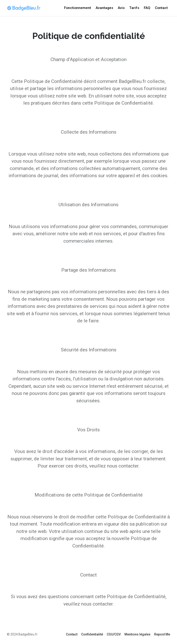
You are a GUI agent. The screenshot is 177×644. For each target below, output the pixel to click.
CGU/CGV (114, 634)
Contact (161, 8)
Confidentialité (92, 634)
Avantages (104, 8)
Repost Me (162, 634)
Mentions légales (137, 634)
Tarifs (134, 8)
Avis (121, 8)
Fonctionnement (78, 8)
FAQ (147, 8)
